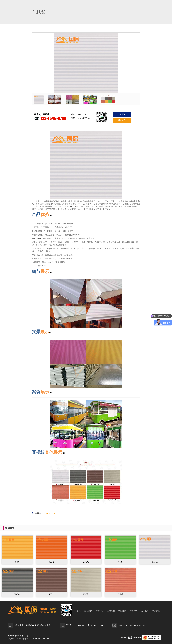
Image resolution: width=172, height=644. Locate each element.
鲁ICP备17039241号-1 (42, 639)
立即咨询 (122, 114)
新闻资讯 (122, 611)
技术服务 (145, 611)
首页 (79, 611)
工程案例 (111, 611)
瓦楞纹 (17, 562)
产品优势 (133, 611)
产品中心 (99, 611)
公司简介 (88, 611)
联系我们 (122, 120)
